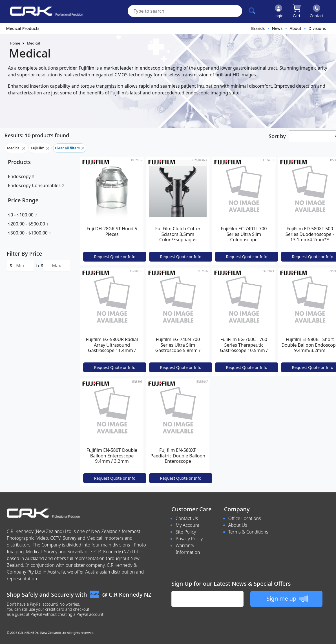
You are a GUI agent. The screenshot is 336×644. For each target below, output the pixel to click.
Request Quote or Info (115, 257)
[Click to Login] (278, 12)
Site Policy (186, 532)
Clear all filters (70, 148)
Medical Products (23, 28)
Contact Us (187, 518)
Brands (258, 28)
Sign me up (287, 599)
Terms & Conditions (248, 532)
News (277, 28)
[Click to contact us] (317, 12)
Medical (33, 43)
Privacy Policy (189, 539)
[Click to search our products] (252, 11)
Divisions (317, 28)
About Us (238, 525)
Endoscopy (21, 176)
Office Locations (245, 518)
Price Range (23, 200)
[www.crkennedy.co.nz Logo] (44, 12)
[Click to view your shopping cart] (297, 12)
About (295, 28)
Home (15, 43)
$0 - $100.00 (22, 215)
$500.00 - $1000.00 (29, 233)
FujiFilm (40, 148)
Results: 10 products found (37, 135)
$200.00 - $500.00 (28, 224)
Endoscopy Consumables (36, 185)
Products (19, 162)
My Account (188, 525)
